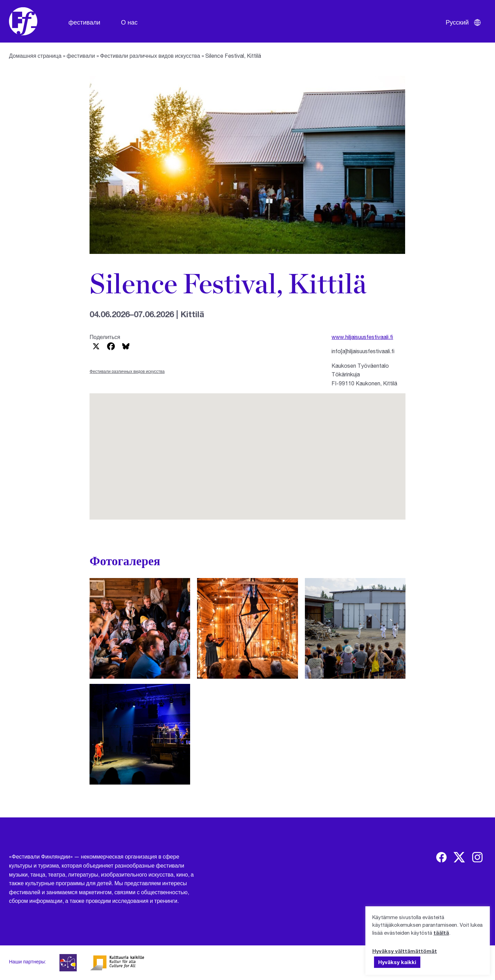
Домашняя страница (35, 56)
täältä (441, 933)
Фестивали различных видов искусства (150, 56)
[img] (441, 857)
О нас (129, 22)
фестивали (84, 22)
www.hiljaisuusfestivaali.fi (362, 337)
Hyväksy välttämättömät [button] (405, 951)
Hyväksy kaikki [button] (397, 962)
